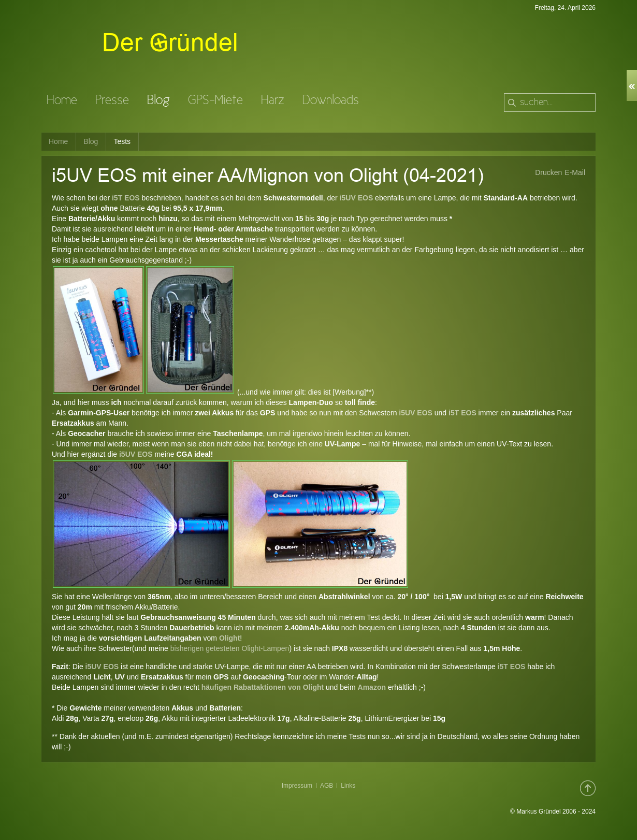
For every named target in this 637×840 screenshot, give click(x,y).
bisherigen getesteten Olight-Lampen (229, 648)
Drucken (548, 172)
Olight (229, 638)
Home (58, 141)
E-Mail (575, 172)
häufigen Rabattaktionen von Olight (263, 687)
